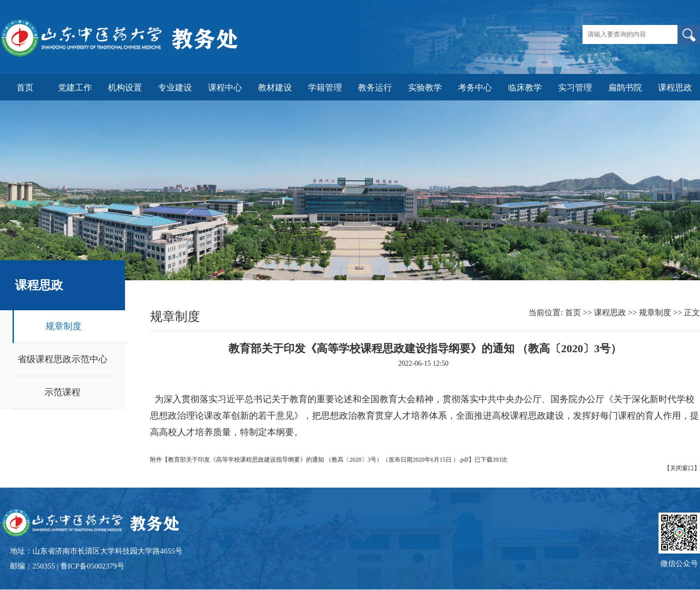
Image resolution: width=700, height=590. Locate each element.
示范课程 (62, 392)
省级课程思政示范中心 (62, 359)
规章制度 (63, 326)
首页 (573, 312)
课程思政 (610, 312)
